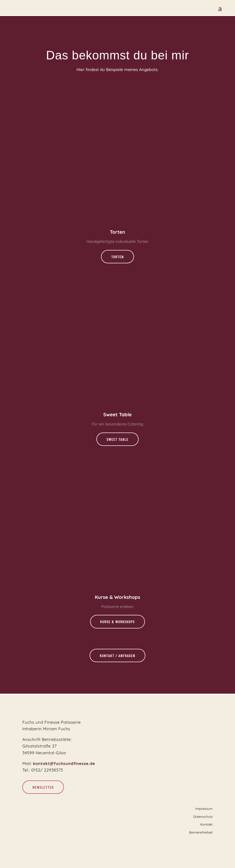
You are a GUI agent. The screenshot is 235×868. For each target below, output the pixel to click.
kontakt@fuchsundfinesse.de (64, 763)
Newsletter (43, 787)
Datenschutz (203, 817)
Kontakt (207, 824)
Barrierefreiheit (201, 832)
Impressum (204, 809)
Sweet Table (118, 439)
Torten (117, 257)
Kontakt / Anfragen (117, 655)
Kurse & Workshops (118, 622)
